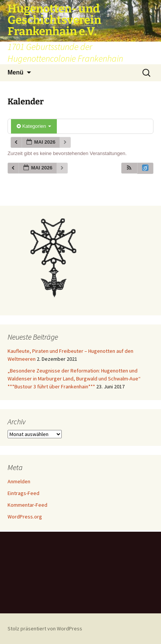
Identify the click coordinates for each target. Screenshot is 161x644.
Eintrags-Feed (23, 493)
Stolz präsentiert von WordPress (45, 628)
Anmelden (19, 481)
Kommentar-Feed (27, 505)
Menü (16, 72)
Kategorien (34, 126)
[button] (129, 168)
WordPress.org (25, 517)
